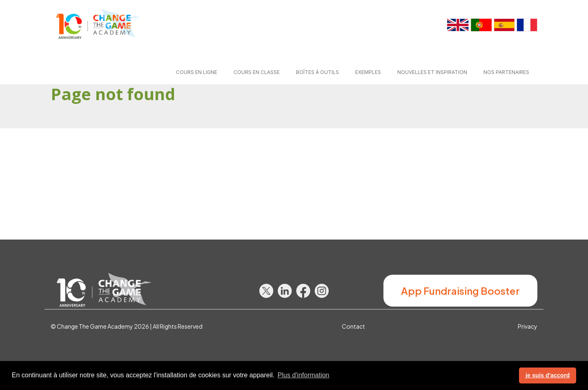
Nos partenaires (506, 72)
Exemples (368, 72)
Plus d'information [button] (304, 375)
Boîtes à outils (317, 72)
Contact (353, 326)
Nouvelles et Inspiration (432, 72)
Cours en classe (257, 72)
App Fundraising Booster (460, 291)
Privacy (528, 326)
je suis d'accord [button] (548, 375)
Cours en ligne (197, 72)
